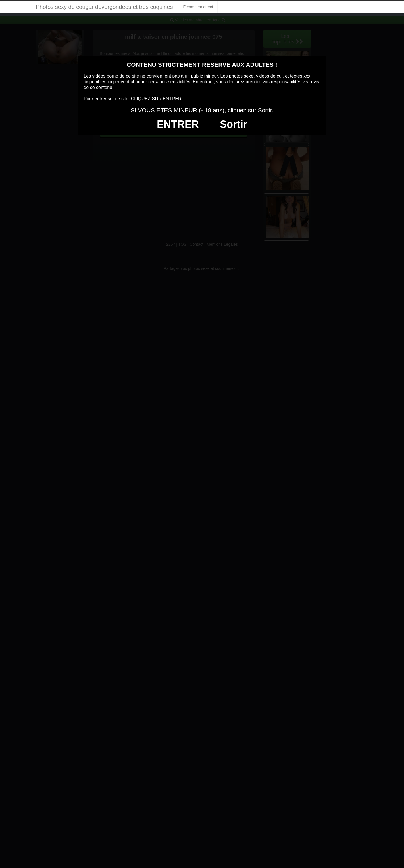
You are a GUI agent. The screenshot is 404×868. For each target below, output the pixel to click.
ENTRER (178, 124)
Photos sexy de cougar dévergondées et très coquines (104, 7)
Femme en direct (198, 7)
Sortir (234, 124)
